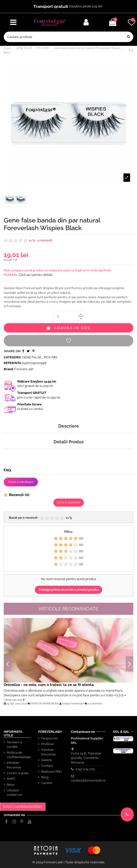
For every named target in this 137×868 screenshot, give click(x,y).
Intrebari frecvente (14, 765)
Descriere (69, 426)
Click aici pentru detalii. (36, 275)
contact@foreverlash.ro (88, 780)
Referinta (12, 363)
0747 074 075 (85, 769)
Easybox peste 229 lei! (86, 6)
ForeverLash (24, 369)
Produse (48, 744)
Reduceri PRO (52, 772)
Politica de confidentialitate (19, 755)
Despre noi (49, 738)
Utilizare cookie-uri (14, 793)
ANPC (11, 779)
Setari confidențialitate (23, 807)
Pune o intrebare (21, 482)
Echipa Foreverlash (73, 703)
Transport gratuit (51, 6)
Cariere (47, 783)
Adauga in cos (69, 328)
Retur (11, 785)
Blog (45, 777)
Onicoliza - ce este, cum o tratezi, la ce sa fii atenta (49, 685)
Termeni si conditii (14, 744)
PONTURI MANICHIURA (45, 703)
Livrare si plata (18, 773)
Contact (47, 766)
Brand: (9, 369)
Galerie (47, 760)
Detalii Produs (69, 442)
